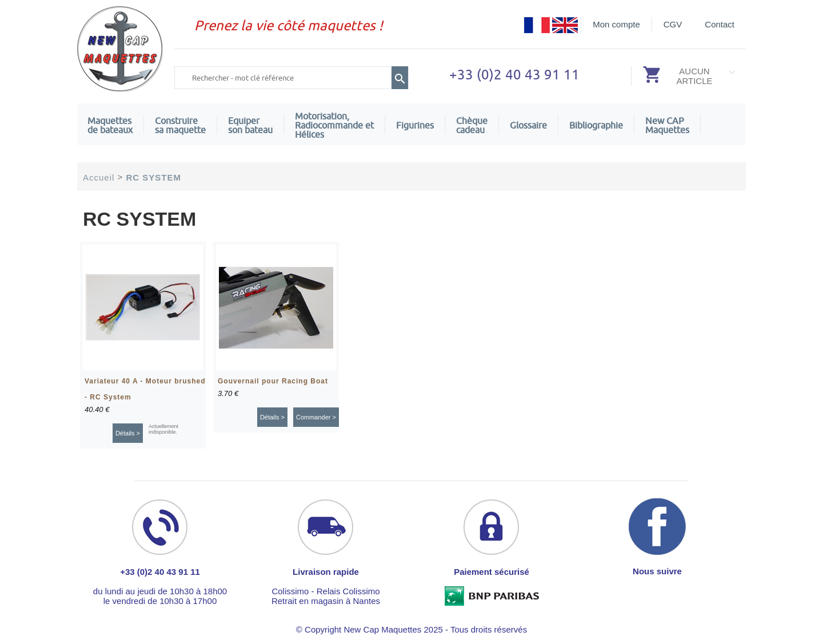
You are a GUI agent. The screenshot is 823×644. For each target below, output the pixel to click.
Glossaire (528, 125)
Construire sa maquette (180, 125)
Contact (720, 24)
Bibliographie (596, 125)
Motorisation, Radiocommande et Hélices (334, 125)
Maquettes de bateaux (110, 125)
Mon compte (616, 24)
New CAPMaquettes (667, 125)
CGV (673, 24)
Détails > (128, 433)
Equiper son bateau (250, 125)
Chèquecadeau (472, 125)
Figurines (415, 125)
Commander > (316, 417)
